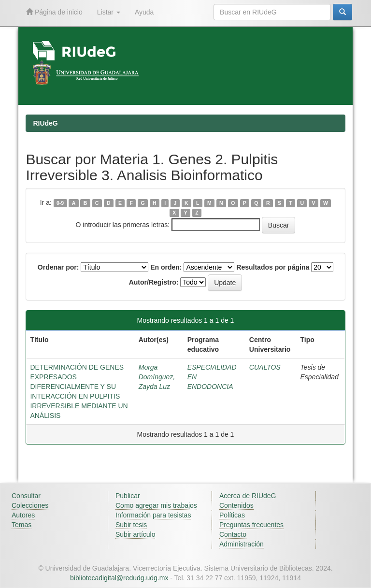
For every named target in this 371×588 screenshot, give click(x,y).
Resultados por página (273, 267)
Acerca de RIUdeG (248, 496)
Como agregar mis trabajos (156, 505)
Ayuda (144, 12)
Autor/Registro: (154, 282)
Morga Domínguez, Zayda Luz (157, 377)
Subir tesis (131, 525)
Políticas (232, 515)
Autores (23, 515)
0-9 (60, 203)
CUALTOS (265, 367)
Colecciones (30, 505)
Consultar (26, 496)
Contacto (233, 534)
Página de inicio (54, 12)
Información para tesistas (153, 515)
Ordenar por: (58, 267)
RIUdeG (45, 123)
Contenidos (236, 505)
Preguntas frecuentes (251, 525)
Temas (21, 525)
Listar (109, 12)
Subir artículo (135, 534)
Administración (242, 544)
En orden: (166, 267)
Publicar (128, 496)
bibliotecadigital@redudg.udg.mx (119, 578)
